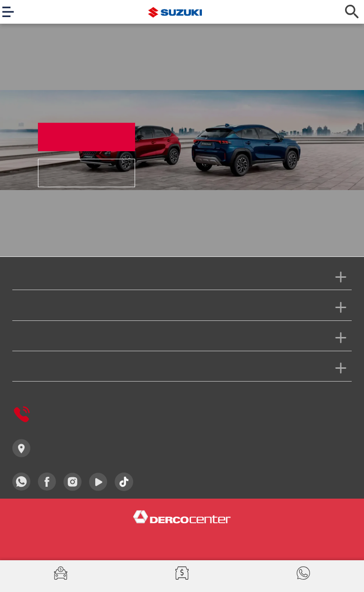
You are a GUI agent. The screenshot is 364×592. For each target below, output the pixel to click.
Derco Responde (52, 414)
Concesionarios (50, 448)
